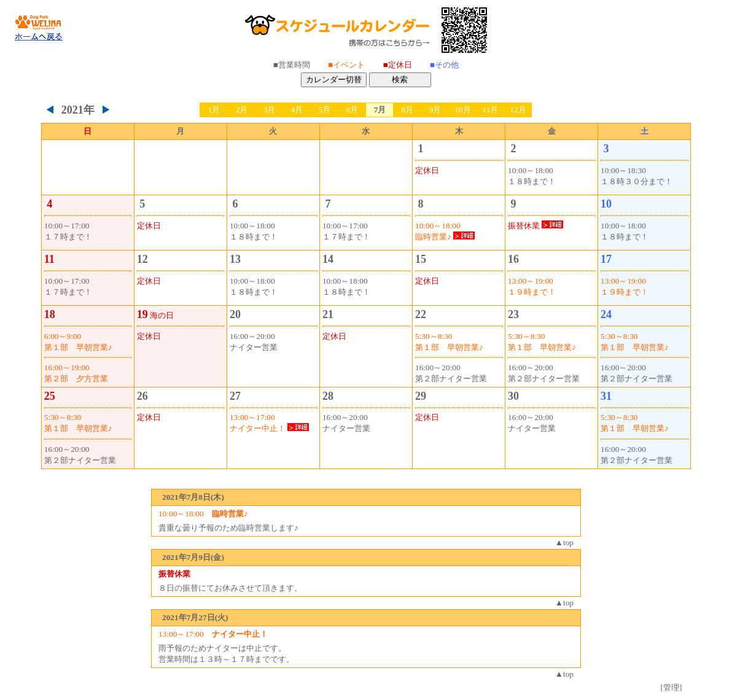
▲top (564, 542)
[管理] (672, 687)
